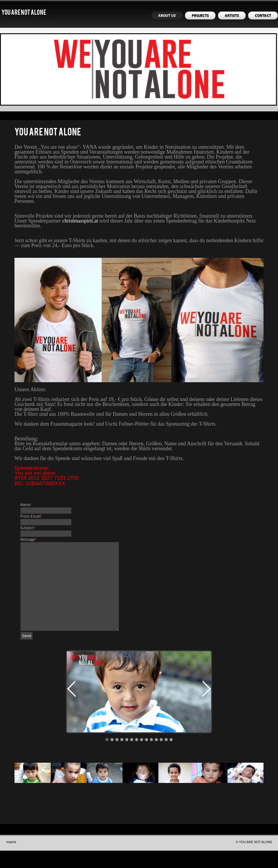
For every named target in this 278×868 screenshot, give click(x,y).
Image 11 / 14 (156, 757)
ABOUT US (167, 15)
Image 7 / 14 (137, 757)
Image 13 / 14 (166, 757)
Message (29, 539)
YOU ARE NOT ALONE (24, 13)
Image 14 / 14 (171, 757)
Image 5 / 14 (127, 757)
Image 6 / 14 (132, 757)
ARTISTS (232, 15)
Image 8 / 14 (141, 757)
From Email (31, 516)
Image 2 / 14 (112, 757)
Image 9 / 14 (146, 757)
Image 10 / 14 (151, 757)
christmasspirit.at (80, 221)
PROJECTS (200, 15)
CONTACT (263, 15)
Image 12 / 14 (161, 757)
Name (26, 505)
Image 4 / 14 (122, 757)
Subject (28, 528)
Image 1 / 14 (107, 757)
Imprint (11, 859)
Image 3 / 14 (117, 757)
